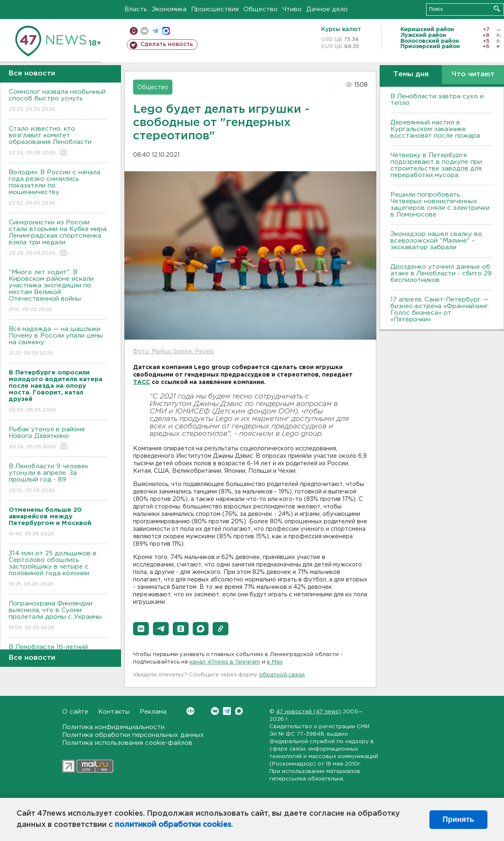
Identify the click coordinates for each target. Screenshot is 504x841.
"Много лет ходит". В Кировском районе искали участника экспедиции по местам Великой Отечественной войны (58, 291)
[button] (141, 629)
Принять (458, 819)
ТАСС (142, 382)
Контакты (114, 712)
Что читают (473, 74)
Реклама (153, 712)
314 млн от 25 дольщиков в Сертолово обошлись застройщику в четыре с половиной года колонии (58, 569)
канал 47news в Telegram (225, 662)
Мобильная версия (134, 31)
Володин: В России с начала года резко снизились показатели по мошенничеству (58, 188)
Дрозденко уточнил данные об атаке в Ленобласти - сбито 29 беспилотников (441, 273)
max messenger (166, 31)
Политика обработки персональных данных (133, 735)
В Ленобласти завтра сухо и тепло (437, 100)
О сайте (75, 712)
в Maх (275, 662)
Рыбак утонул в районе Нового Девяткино (58, 439)
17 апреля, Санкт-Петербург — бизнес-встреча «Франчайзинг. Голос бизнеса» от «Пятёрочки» (440, 310)
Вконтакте (190, 711)
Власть (136, 9)
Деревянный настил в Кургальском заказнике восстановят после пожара (435, 129)
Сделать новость (167, 44)
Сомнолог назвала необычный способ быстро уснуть (58, 101)
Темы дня (411, 74)
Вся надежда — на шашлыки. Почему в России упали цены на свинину (58, 342)
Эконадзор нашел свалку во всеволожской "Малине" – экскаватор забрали (436, 241)
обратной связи (282, 675)
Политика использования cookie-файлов (127, 743)
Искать (497, 9)
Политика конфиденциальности (113, 727)
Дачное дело (327, 9)
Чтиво (292, 9)
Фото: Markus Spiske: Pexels (173, 352)
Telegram (227, 711)
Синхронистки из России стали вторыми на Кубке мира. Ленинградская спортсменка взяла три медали (58, 238)
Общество (260, 9)
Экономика (169, 9)
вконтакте (144, 31)
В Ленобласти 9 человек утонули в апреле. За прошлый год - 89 (58, 479)
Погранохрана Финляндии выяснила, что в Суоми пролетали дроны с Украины (58, 616)
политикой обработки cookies (173, 825)
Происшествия (215, 9)
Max (239, 711)
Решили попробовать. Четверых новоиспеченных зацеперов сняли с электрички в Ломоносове (440, 205)
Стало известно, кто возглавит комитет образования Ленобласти (58, 141)
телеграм (155, 31)
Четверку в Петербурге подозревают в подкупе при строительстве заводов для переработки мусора (436, 165)
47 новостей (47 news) (309, 712)
